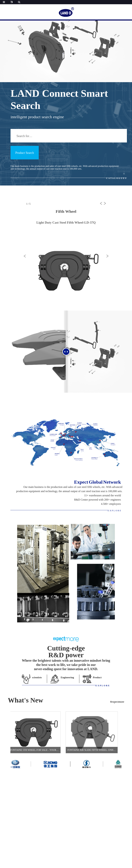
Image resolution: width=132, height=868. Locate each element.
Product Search (25, 153)
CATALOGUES (117, 178)
